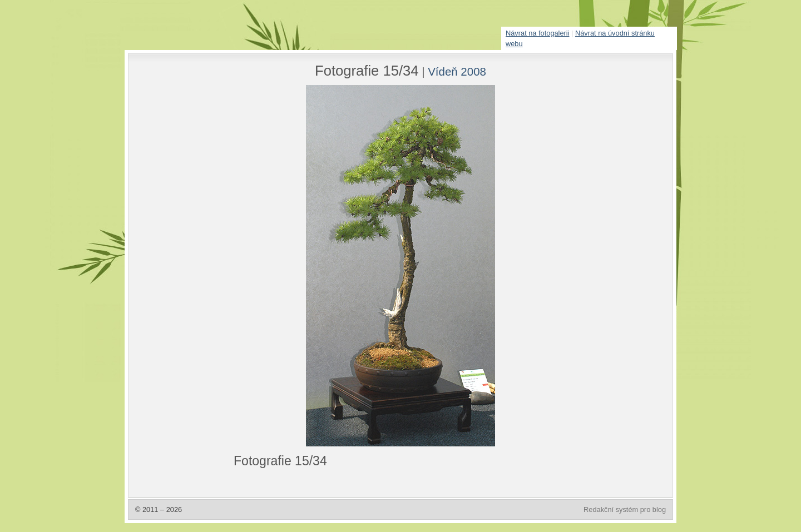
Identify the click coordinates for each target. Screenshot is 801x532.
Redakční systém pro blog (625, 509)
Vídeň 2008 (457, 71)
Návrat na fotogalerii (538, 33)
